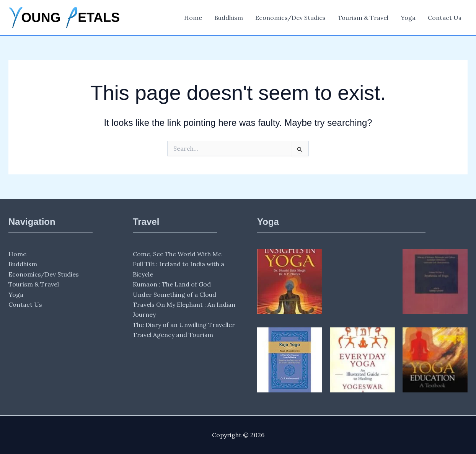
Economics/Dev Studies (290, 18)
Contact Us (445, 18)
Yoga (408, 18)
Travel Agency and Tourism (173, 335)
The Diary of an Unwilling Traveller (184, 325)
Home (193, 18)
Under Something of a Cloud (174, 295)
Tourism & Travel (363, 18)
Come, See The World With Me (177, 254)
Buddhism (229, 18)
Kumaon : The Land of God (172, 284)
